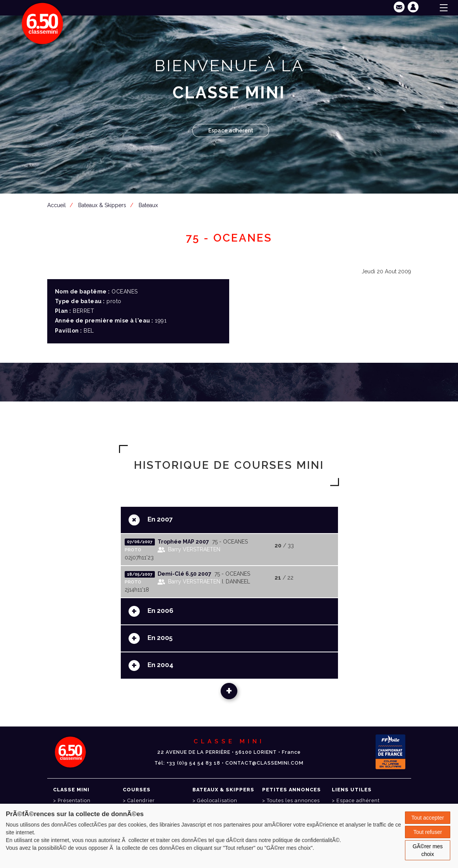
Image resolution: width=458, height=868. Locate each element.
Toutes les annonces (293, 800)
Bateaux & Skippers (102, 205)
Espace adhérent (231, 130)
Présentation (74, 800)
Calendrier (141, 800)
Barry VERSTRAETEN (194, 549)
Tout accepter (428, 818)
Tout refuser (428, 832)
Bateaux (148, 205)
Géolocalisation (217, 800)
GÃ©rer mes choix (428, 850)
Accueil (57, 205)
